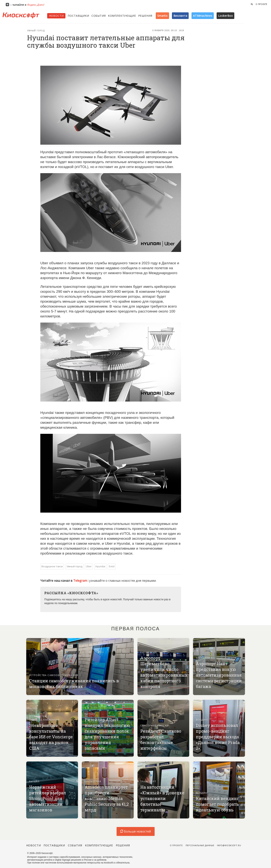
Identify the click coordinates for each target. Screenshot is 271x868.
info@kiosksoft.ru (229, 845)
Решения (145, 16)
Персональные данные (200, 845)
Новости (56, 16)
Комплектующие (122, 16)
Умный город (36, 31)
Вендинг (202, 720)
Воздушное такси (52, 566)
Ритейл (90, 714)
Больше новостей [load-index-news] (135, 831)
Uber (89, 566)
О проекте (261, 4)
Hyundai (100, 566)
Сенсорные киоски (155, 726)
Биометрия (149, 652)
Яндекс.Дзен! (36, 5)
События (99, 16)
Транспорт (204, 658)
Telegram (81, 581)
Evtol (112, 566)
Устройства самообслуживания (54, 675)
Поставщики (78, 16)
